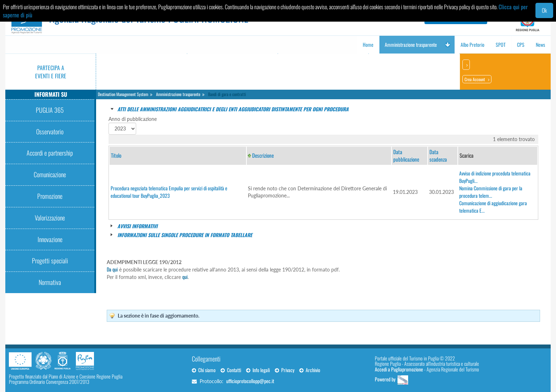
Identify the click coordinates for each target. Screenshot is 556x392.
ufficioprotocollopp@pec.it (250, 381)
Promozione (50, 196)
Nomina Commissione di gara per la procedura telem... (491, 192)
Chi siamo (204, 370)
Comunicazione (50, 174)
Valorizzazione (50, 218)
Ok (544, 10)
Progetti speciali (50, 261)
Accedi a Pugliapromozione (399, 369)
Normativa (50, 282)
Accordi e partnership (50, 153)
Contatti (231, 370)
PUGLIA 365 (50, 110)
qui (185, 277)
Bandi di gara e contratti (227, 94)
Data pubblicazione (406, 155)
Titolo (116, 155)
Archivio (310, 370)
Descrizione (263, 155)
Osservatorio (50, 131)
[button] (447, 45)
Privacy (285, 370)
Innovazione (50, 239)
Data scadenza (438, 155)
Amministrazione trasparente (178, 94)
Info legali (258, 370)
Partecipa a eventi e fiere (51, 72)
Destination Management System (123, 94)
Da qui (112, 269)
